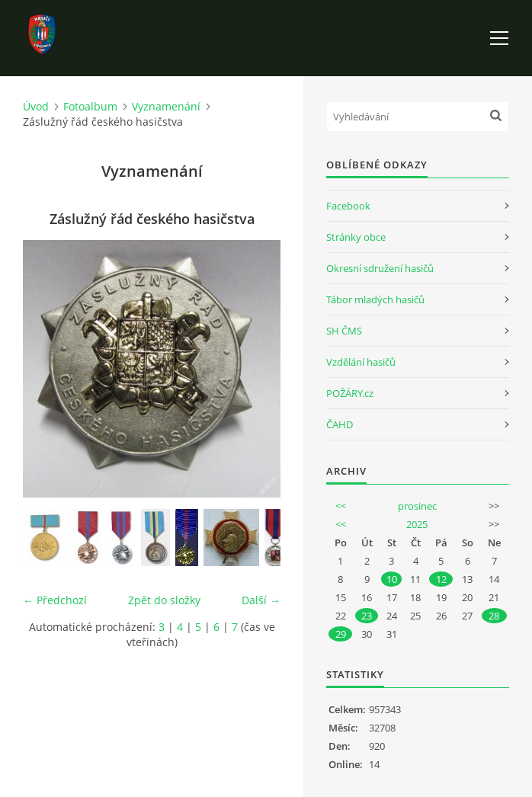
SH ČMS (344, 331)
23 (367, 616)
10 (392, 579)
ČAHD (340, 424)
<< (341, 506)
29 (341, 634)
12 (441, 579)
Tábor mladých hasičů (375, 299)
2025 (417, 524)
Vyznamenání (166, 106)
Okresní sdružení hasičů (380, 268)
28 (494, 616)
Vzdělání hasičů (361, 362)
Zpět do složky (164, 600)
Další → (261, 600)
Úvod (36, 106)
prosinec (417, 506)
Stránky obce (356, 237)
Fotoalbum (90, 106)
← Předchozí (55, 600)
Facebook (348, 206)
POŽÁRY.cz (350, 393)
